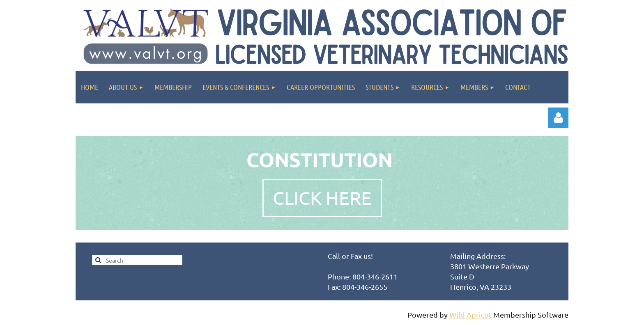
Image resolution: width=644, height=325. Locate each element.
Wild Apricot (470, 315)
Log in (558, 118)
